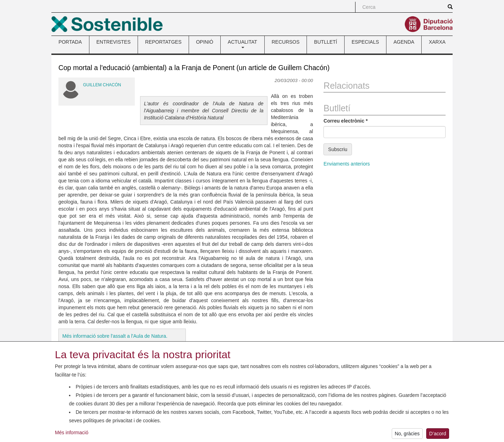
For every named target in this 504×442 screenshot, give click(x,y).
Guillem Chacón (102, 85)
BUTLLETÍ (325, 42)
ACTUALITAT (242, 44)
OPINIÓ (205, 42)
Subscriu (338, 149)
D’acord (437, 435)
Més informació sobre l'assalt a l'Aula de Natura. (115, 336)
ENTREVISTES (114, 42)
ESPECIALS (365, 42)
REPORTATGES (163, 42)
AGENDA (404, 42)
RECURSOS (286, 42)
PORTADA (70, 42)
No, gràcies (407, 435)
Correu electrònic (345, 121)
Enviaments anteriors (347, 164)
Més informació (72, 434)
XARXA (437, 42)
